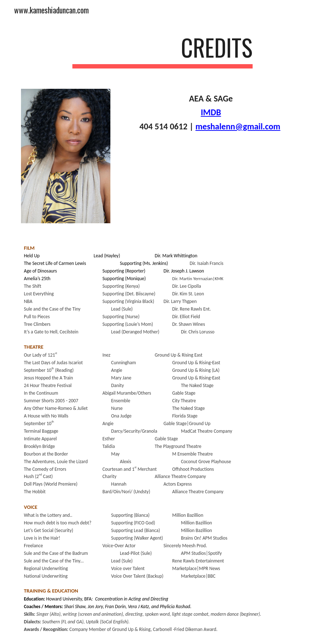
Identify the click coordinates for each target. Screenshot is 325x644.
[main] (163, 51)
